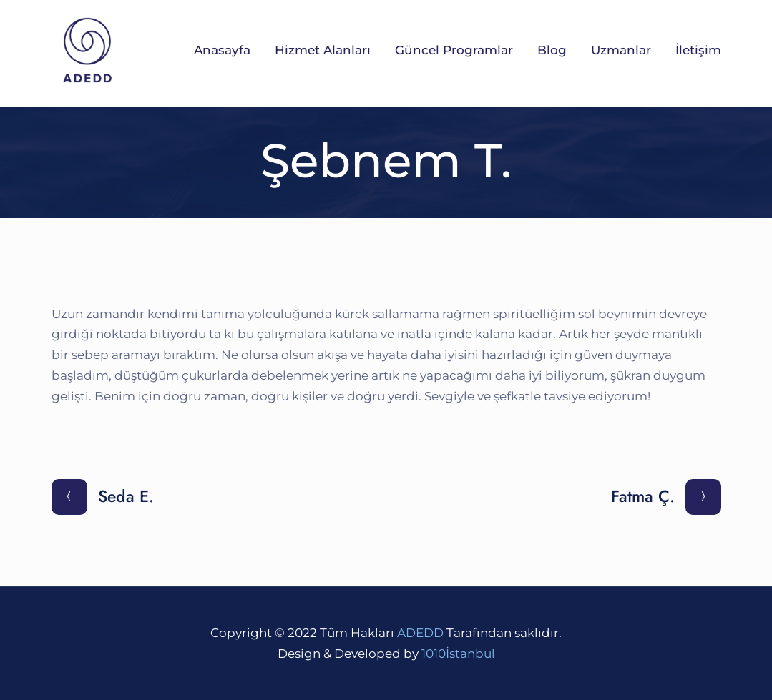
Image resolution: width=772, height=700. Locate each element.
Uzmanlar (621, 50)
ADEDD (420, 633)
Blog (552, 50)
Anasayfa (222, 50)
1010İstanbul (458, 654)
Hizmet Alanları (323, 50)
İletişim (698, 50)
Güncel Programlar (454, 50)
